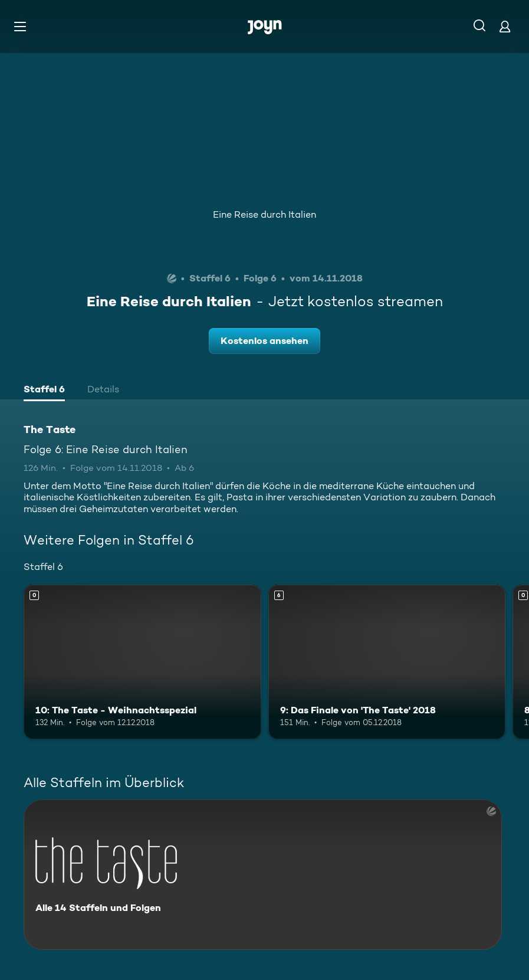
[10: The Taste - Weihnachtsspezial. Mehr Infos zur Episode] (142, 662)
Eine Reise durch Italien (264, 214)
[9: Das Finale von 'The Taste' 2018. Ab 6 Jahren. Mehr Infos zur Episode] (387, 662)
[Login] (505, 26)
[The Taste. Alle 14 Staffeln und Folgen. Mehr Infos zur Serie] (263, 875)
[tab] (44, 391)
